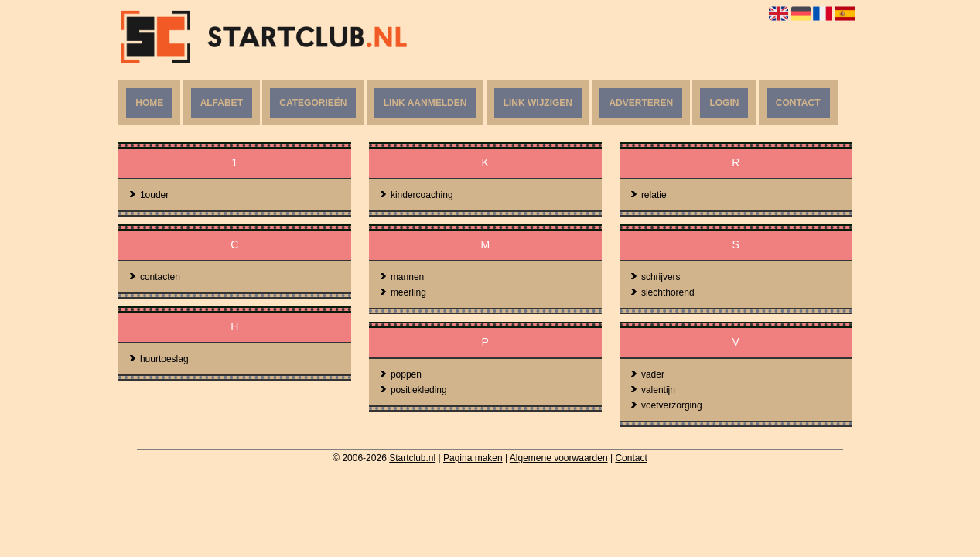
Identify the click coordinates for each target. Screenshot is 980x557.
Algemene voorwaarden (559, 458)
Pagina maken (473, 458)
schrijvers (655, 277)
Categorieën (313, 103)
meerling (403, 292)
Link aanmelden (425, 103)
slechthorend (662, 292)
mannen (401, 277)
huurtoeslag (159, 359)
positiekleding (413, 390)
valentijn (652, 390)
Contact (798, 103)
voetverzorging (666, 405)
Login (724, 103)
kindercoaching (416, 195)
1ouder (149, 195)
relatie (648, 195)
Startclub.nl (412, 458)
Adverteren (641, 103)
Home (149, 103)
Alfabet (222, 103)
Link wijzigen (538, 103)
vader (647, 374)
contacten (154, 277)
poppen (400, 374)
